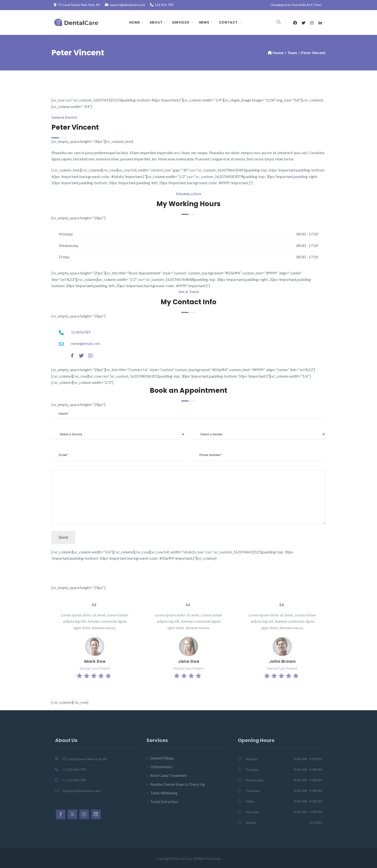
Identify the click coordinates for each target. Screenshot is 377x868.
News (204, 22)
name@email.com (85, 343)
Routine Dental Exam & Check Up (178, 784)
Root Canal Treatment (169, 776)
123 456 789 (164, 5)
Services (181, 22)
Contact (228, 22)
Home (135, 22)
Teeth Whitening (164, 793)
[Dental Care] (77, 22)
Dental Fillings (162, 758)
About (156, 22)
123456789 (81, 332)
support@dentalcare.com (127, 5)
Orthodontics (161, 767)
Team (292, 53)
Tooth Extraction (164, 802)
